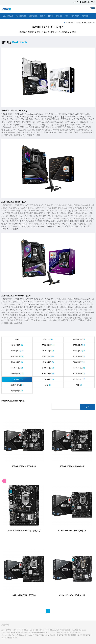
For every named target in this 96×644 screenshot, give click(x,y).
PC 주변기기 (75, 16)
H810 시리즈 (17, 345)
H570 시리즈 (79, 357)
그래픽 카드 (33, 16)
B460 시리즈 (48, 368)
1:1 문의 (91, 2)
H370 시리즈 (79, 374)
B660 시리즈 (79, 351)
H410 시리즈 (79, 368)
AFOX (48, 385)
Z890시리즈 (48, 340)
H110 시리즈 (48, 379)
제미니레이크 (17, 391)
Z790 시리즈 (48, 345)
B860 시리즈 (79, 340)
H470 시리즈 (17, 368)
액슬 (79, 385)
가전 (66, 16)
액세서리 (59, 16)
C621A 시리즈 (17, 385)
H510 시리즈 (48, 362)
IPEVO (50, 16)
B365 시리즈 (48, 374)
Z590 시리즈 (48, 357)
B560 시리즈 (17, 362)
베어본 (43, 16)
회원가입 (83, 2)
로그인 (76, 2)
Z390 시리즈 (17, 374)
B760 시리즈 (79, 345)
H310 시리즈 (17, 379)
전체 (17, 340)
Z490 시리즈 (79, 362)
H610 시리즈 (17, 357)
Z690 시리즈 (17, 351)
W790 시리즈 (79, 379)
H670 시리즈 (48, 351)
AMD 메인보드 (21, 16)
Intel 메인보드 (8, 16)
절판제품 (85, 16)
